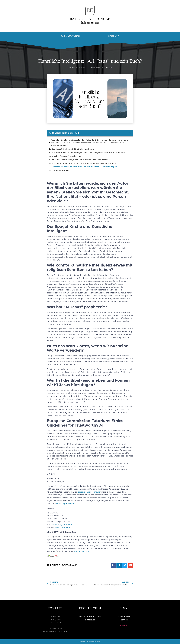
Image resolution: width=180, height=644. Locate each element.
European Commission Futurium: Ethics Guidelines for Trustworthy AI (84, 167)
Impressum (90, 620)
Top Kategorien (70, 36)
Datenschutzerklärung (90, 616)
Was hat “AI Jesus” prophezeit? (66, 156)
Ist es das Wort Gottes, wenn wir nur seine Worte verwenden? (81, 160)
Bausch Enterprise (60, 170)
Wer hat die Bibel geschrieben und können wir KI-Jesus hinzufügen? (84, 163)
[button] (130, 133)
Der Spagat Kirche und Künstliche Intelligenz (73, 149)
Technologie (106, 67)
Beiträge (114, 36)
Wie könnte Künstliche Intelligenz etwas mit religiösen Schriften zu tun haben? (89, 153)
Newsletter (125, 625)
